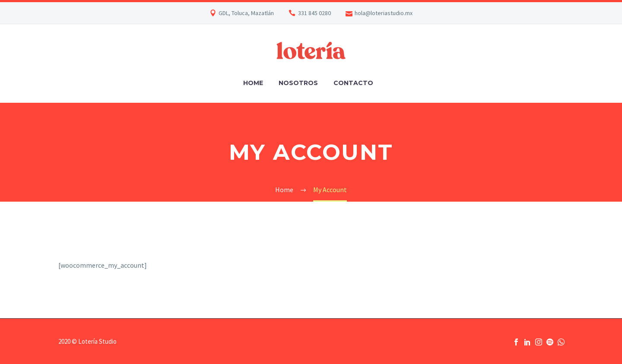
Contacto (353, 83)
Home (253, 83)
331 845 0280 (314, 13)
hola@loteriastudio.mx (384, 13)
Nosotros (298, 83)
